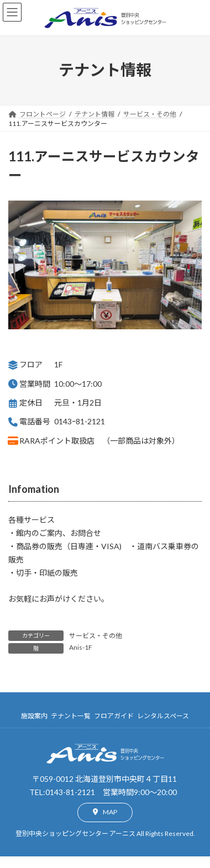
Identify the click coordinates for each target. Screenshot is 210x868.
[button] (105, 812)
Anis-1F (81, 647)
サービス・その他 (96, 636)
